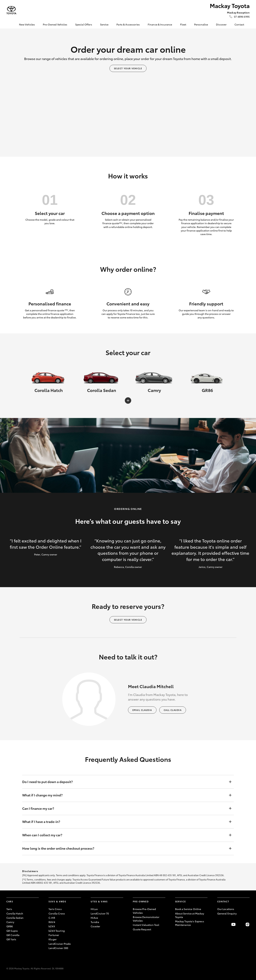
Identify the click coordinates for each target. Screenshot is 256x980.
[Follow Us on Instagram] (247, 924)
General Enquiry (227, 913)
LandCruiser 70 (100, 913)
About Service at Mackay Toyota (190, 915)
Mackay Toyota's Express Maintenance (190, 923)
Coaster (95, 926)
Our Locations (226, 909)
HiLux (94, 909)
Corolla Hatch (15, 913)
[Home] (9, 25)
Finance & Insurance (160, 24)
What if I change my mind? (124, 795)
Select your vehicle (128, 68)
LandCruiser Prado (60, 944)
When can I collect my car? (124, 835)
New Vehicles (27, 24)
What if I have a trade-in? (124, 822)
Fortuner (54, 935)
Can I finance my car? (124, 809)
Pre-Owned (141, 901)
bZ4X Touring (57, 931)
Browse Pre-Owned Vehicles (144, 911)
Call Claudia (173, 710)
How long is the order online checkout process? (124, 848)
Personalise (201, 24)
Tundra (95, 922)
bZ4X (52, 926)
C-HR (52, 918)
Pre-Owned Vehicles (55, 24)
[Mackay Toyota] (11, 10)
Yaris (9, 909)
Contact (239, 24)
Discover (221, 24)
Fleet (183, 24)
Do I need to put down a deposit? (124, 782)
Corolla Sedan (15, 918)
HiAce (94, 918)
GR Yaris (11, 939)
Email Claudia (142, 710)
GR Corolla (13, 935)
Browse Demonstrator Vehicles (146, 919)
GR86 (10, 926)
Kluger (53, 939)
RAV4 (52, 922)
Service (104, 24)
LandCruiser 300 (58, 948)
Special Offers (84, 24)
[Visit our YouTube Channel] (233, 924)
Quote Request (142, 929)
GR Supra (12, 931)
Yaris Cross (55, 909)
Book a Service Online (188, 909)
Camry (10, 922)
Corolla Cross (57, 913)
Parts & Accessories (128, 24)
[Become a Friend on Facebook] (219, 924)
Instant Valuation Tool (146, 925)
